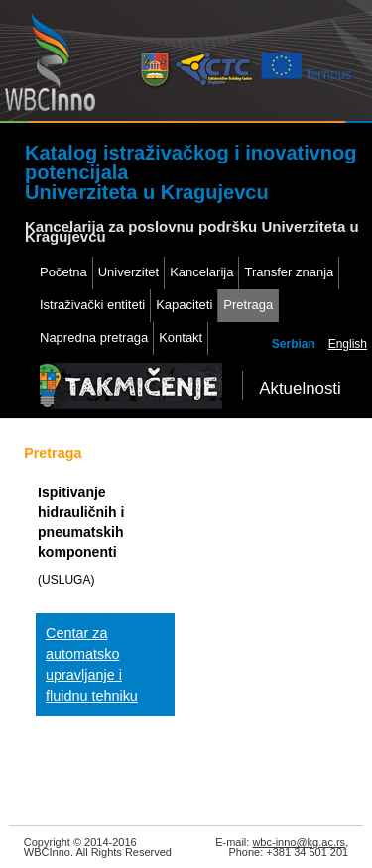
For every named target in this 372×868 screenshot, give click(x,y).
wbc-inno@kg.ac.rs (299, 842)
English (348, 344)
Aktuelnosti (300, 389)
